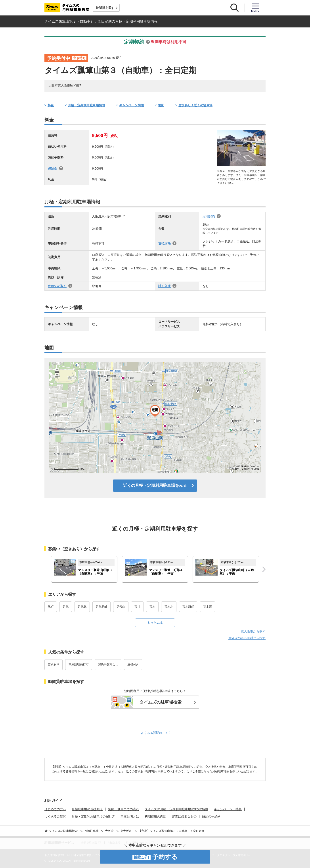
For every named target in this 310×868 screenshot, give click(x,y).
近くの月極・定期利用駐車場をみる (155, 485)
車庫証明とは (130, 816)
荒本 (152, 607)
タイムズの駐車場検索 (161, 702)
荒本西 (208, 607)
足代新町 (101, 607)
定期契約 (209, 216)
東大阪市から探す (253, 631)
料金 (51, 105)
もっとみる (155, 623)
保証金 (53, 168)
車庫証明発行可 (79, 664)
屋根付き (133, 664)
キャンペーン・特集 (228, 809)
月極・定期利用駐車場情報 (86, 105)
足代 (66, 607)
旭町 (51, 607)
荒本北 (169, 607)
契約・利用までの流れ (124, 809)
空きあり (54, 664)
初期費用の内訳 (155, 816)
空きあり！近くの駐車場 (195, 105)
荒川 (137, 607)
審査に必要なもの (184, 816)
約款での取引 (57, 286)
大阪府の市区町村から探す (247, 638)
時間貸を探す (105, 8)
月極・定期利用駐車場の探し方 (93, 816)
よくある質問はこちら (156, 733)
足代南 (121, 607)
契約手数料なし (108, 664)
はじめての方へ (55, 809)
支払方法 (165, 244)
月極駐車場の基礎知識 (87, 809)
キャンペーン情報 (132, 105)
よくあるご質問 (55, 816)
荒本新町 (188, 607)
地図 (161, 105)
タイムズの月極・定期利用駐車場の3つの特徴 (176, 809)
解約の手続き (211, 816)
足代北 (82, 607)
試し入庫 (165, 286)
